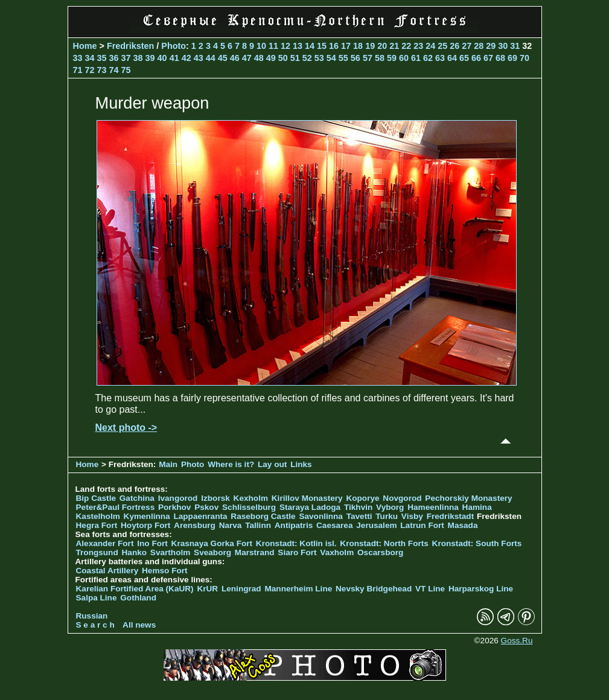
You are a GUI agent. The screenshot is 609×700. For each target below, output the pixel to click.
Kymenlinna (147, 516)
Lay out (272, 464)
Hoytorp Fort (145, 525)
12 (285, 46)
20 (382, 46)
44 (211, 58)
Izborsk (215, 498)
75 (126, 70)
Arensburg (195, 525)
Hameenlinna (433, 507)
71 (78, 70)
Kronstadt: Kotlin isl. (296, 543)
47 (247, 58)
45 (223, 58)
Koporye (362, 498)
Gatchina (137, 498)
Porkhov (174, 507)
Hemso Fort (165, 571)
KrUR (207, 589)
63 (440, 58)
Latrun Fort (422, 525)
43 (199, 58)
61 (416, 58)
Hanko (135, 552)
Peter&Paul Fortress (116, 507)
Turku (387, 516)
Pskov (206, 507)
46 (235, 58)
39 (150, 58)
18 (358, 46)
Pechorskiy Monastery (468, 498)
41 (174, 58)
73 (102, 70)
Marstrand (255, 552)
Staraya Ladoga (310, 507)
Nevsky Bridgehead (374, 589)
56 (356, 58)
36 (114, 58)
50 (283, 58)
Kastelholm (98, 516)
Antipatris (294, 525)
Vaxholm (337, 552)
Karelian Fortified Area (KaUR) (135, 589)
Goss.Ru (517, 641)
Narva (231, 525)
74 (114, 70)
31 (515, 46)
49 (271, 58)
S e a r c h (95, 625)
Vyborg (390, 507)
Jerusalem (376, 525)
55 (343, 58)
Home (85, 46)
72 (90, 70)
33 (78, 58)
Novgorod (402, 498)
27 (467, 46)
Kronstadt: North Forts (385, 543)
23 (418, 46)
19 (370, 46)
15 (322, 46)
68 (500, 58)
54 (331, 58)
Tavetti (359, 516)
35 (102, 58)
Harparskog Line (481, 589)
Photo (174, 46)
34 (90, 58)
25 (442, 46)
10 (261, 46)
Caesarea (334, 525)
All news (139, 625)
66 (476, 58)
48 (259, 58)
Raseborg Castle (263, 516)
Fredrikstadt (451, 516)
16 (334, 46)
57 (368, 58)
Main (168, 464)
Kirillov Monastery (307, 498)
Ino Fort (152, 543)
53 (319, 58)
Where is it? (231, 464)
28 (479, 46)
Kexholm (251, 498)
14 (310, 46)
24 (430, 46)
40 (162, 58)
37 (126, 58)
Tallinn (258, 525)
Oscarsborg (380, 552)
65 (464, 58)
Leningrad (241, 589)
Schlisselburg (249, 507)
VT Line (430, 589)
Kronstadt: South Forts (477, 543)
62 (428, 58)
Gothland (138, 598)
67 (488, 58)
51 (295, 58)
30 (503, 46)
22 (406, 46)
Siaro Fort (297, 552)
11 (273, 46)
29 (491, 46)
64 (452, 58)
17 (346, 46)
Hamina (477, 507)
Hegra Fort (97, 525)
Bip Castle (96, 498)
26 (454, 46)
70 (525, 58)
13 (298, 46)
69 (512, 58)
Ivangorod (178, 498)
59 (392, 58)
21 (394, 46)
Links (301, 464)
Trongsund (97, 552)
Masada (463, 525)
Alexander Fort (105, 543)
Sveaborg (212, 552)
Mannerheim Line (298, 589)
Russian (92, 616)
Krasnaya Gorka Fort (212, 543)
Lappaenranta (200, 516)
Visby (412, 516)
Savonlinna (321, 516)
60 (404, 58)
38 (138, 58)
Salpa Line (97, 598)
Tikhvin (358, 507)
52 (307, 58)
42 (187, 58)
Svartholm (170, 552)
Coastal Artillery (107, 571)
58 (380, 58)
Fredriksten (130, 46)
